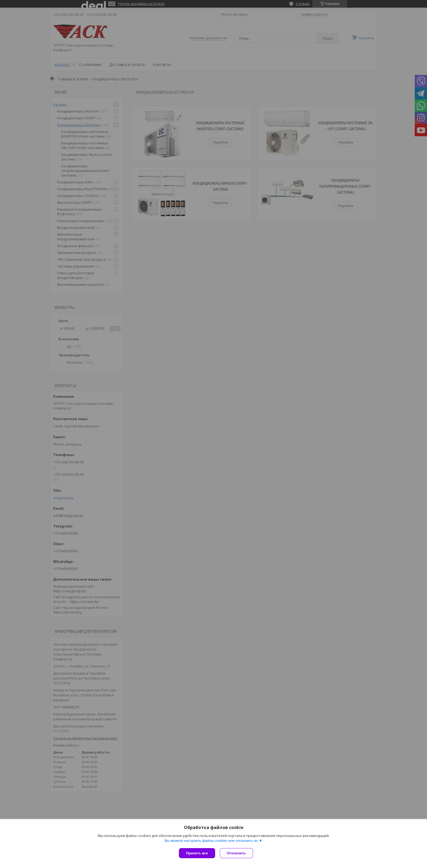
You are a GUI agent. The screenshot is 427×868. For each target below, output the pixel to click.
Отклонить (237, 853)
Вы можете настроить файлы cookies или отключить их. (212, 841)
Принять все (197, 853)
